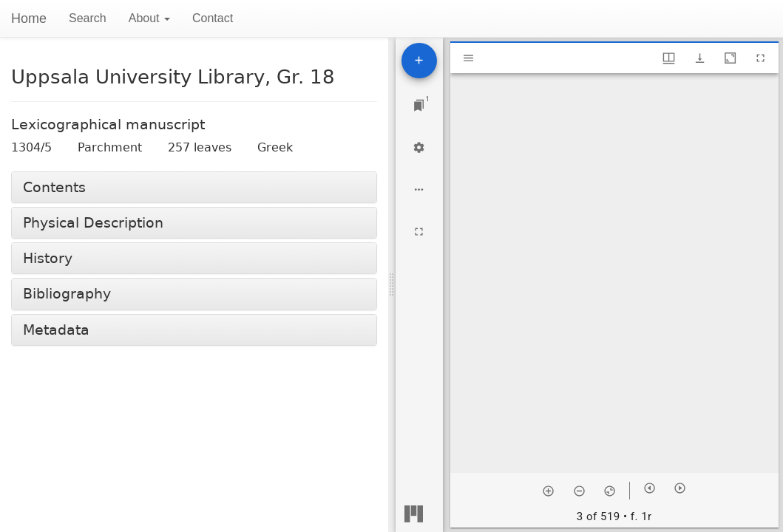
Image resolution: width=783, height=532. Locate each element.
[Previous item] (650, 488)
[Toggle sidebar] (468, 58)
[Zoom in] (548, 491)
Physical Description (93, 223)
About (149, 18)
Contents (54, 187)
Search (88, 18)
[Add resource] (419, 61)
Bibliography (67, 294)
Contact (213, 18)
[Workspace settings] (419, 147)
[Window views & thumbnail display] (669, 58)
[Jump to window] (419, 105)
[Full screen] (419, 232)
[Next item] (680, 488)
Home (29, 18)
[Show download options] (700, 58)
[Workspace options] (419, 190)
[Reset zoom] (610, 491)
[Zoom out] (579, 491)
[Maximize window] (730, 58)
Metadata (56, 330)
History (48, 258)
